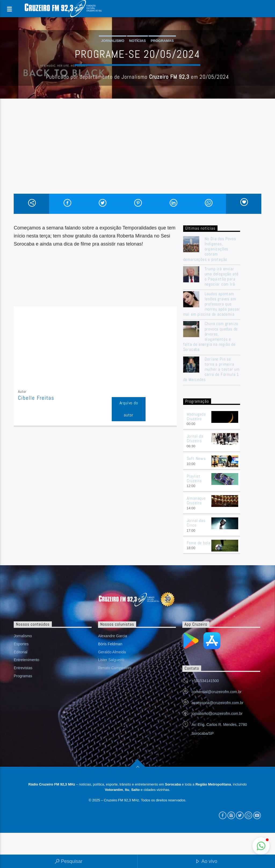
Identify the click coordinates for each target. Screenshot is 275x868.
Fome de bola (199, 543)
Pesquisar (69, 862)
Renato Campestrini (115, 668)
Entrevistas (23, 668)
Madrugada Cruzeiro (196, 416)
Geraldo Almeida (112, 652)
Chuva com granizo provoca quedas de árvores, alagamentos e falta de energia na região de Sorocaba (211, 336)
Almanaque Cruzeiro (196, 500)
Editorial (21, 652)
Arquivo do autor (129, 409)
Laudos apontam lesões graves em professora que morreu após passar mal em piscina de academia (212, 304)
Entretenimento (26, 660)
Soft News (196, 458)
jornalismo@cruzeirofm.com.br (217, 714)
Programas (162, 41)
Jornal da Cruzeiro (195, 438)
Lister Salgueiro (111, 660)
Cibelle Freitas (36, 398)
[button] (261, 846)
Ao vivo (206, 862)
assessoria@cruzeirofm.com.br (217, 703)
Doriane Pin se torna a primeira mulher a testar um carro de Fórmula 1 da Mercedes (211, 369)
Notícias (137, 41)
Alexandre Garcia (113, 636)
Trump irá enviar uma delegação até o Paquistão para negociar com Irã (222, 277)
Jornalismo (113, 41)
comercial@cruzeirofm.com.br (216, 692)
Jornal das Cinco (196, 523)
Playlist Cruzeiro (194, 478)
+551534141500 (205, 681)
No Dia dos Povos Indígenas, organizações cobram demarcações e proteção (210, 249)
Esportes (21, 644)
